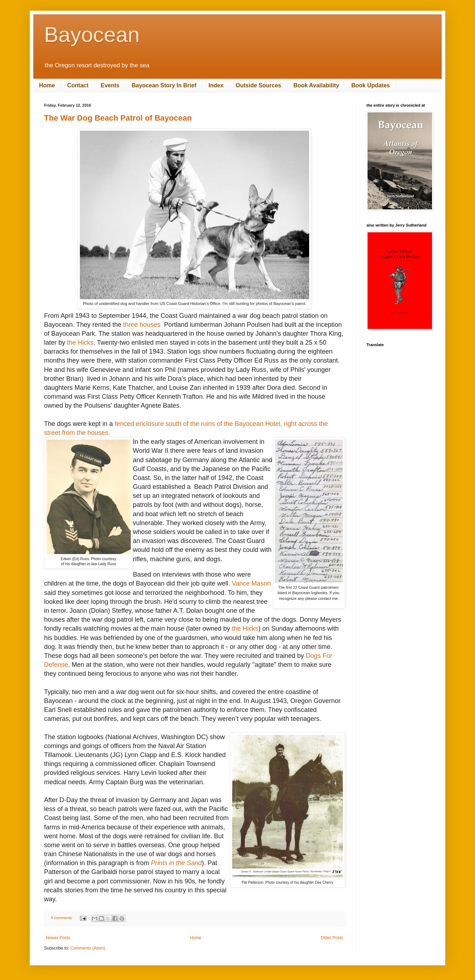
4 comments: (63, 918)
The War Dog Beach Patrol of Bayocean (118, 118)
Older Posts (332, 938)
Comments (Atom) (88, 948)
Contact (78, 85)
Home (47, 85)
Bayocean (92, 35)
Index (216, 85)
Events (110, 85)
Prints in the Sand (176, 863)
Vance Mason (251, 583)
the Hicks (80, 343)
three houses (143, 325)
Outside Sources (258, 85)
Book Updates (371, 85)
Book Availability (316, 85)
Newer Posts (58, 938)
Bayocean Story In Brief (164, 85)
